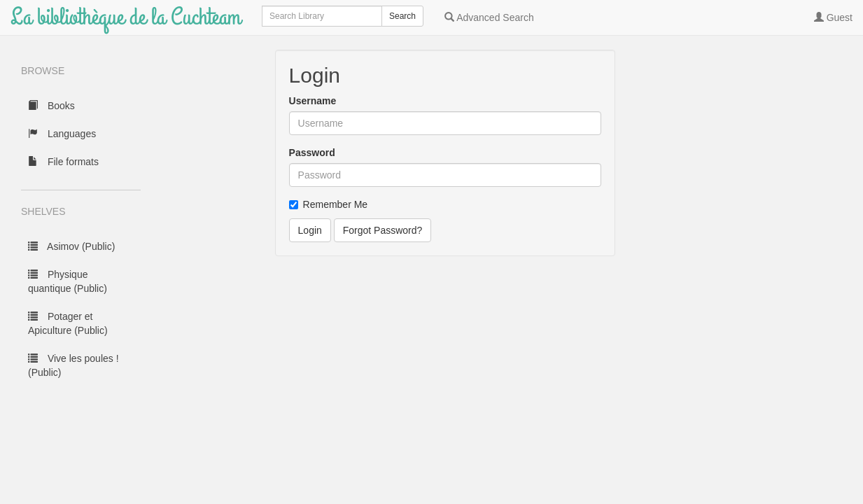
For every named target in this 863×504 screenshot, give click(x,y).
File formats (63, 162)
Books (51, 106)
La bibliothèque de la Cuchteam (126, 17)
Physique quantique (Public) (68, 281)
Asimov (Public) (71, 246)
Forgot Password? (383, 230)
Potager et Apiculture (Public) (68, 323)
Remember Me (329, 204)
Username (313, 101)
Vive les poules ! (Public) (73, 365)
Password (312, 153)
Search (402, 16)
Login (310, 230)
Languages (62, 134)
